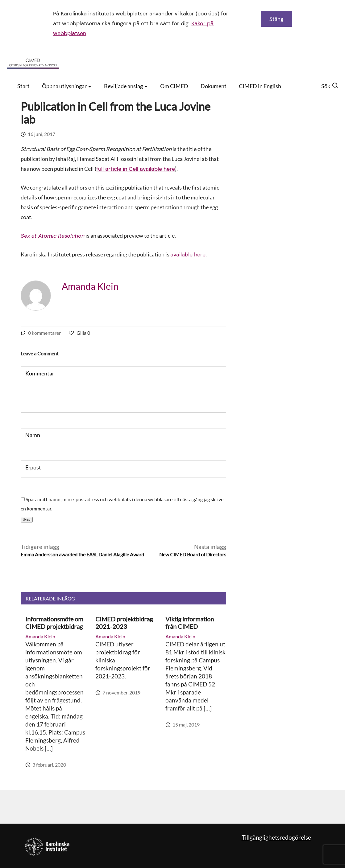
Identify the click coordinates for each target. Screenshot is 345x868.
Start (23, 86)
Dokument (214, 86)
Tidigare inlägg (82, 551)
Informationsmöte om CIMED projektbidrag (54, 623)
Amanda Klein (90, 286)
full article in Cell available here (136, 169)
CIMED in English (260, 86)
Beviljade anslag (126, 86)
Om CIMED (174, 86)
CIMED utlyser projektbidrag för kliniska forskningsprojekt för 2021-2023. (123, 660)
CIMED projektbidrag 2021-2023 (124, 623)
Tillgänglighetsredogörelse (276, 837)
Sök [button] (330, 86)
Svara (27, 520)
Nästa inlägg (193, 551)
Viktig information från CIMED (190, 623)
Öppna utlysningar (67, 86)
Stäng (276, 19)
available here (188, 255)
